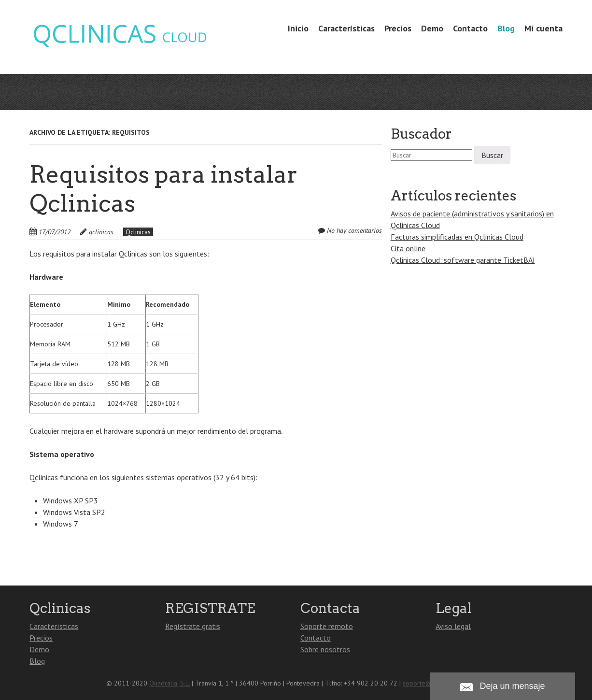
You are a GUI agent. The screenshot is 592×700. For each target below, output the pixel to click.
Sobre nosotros (325, 649)
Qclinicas (138, 232)
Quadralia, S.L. (169, 683)
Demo (432, 28)
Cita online (408, 248)
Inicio (298, 28)
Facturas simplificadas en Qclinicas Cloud (457, 237)
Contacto (470, 28)
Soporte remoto (327, 626)
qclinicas (101, 232)
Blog (506, 28)
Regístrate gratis (193, 626)
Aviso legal (453, 626)
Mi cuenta (543, 28)
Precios (398, 28)
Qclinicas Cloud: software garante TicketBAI (463, 260)
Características (346, 28)
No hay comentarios (354, 230)
